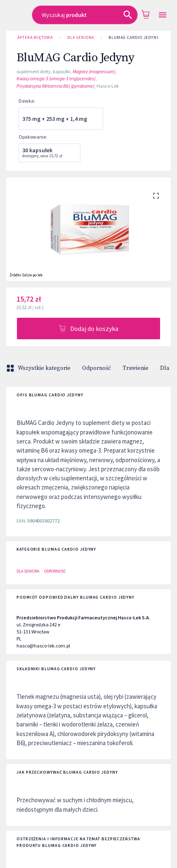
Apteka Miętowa (35, 38)
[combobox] (85, 15)
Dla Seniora (81, 38)
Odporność (97, 368)
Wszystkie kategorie (39, 368)
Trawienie (136, 368)
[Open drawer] (163, 15)
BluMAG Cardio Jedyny (134, 38)
